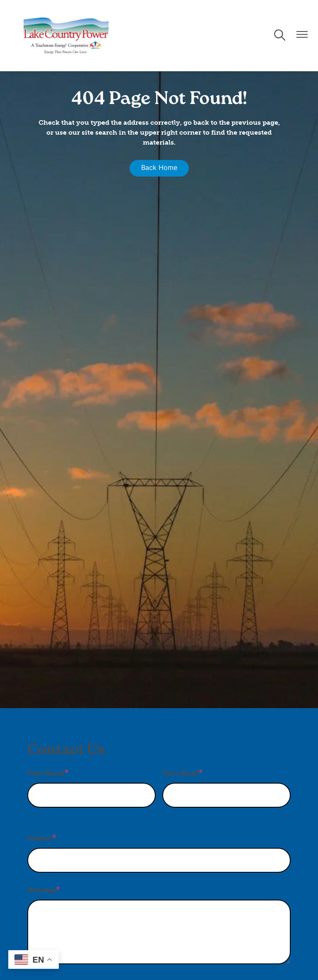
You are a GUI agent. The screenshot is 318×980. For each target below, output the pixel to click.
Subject (40, 838)
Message (42, 890)
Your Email (181, 773)
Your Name (46, 773)
